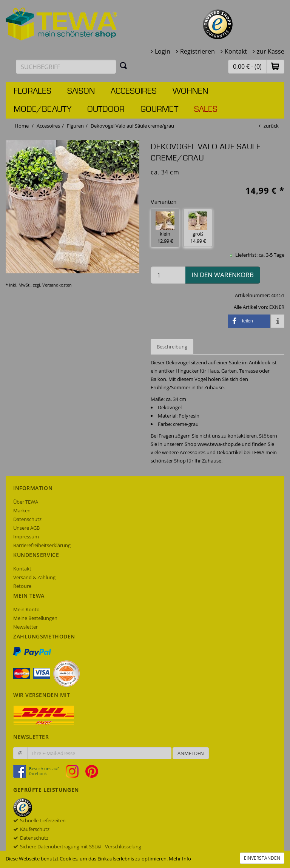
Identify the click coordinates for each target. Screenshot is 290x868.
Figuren (75, 126)
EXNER (277, 307)
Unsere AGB (26, 528)
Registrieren (197, 51)
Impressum (26, 537)
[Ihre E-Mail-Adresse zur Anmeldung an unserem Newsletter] (99, 753)
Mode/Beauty (42, 109)
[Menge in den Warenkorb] (168, 275)
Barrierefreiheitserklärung (42, 545)
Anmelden (191, 753)
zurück (271, 126)
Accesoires (134, 91)
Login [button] (163, 51)
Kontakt (236, 51)
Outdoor (106, 109)
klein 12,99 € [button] (165, 228)
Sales (206, 109)
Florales (32, 91)
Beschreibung (172, 347)
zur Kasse (271, 51)
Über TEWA (26, 502)
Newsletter (25, 627)
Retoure (22, 586)
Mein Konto (26, 609)
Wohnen (190, 91)
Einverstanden (262, 858)
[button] (275, 66)
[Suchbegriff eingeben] (66, 67)
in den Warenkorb (223, 275)
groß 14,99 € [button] (198, 228)
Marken (22, 510)
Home (22, 126)
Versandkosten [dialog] (57, 285)
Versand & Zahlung (34, 577)
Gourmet (159, 109)
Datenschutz (27, 519)
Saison (81, 91)
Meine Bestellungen (35, 618)
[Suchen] (123, 65)
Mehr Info (180, 859)
